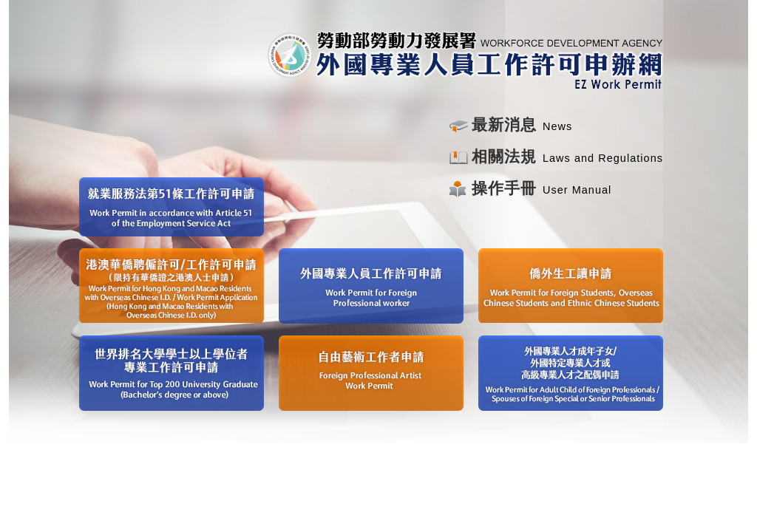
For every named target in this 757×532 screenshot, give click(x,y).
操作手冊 (504, 188)
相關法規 (504, 157)
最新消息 (504, 125)
